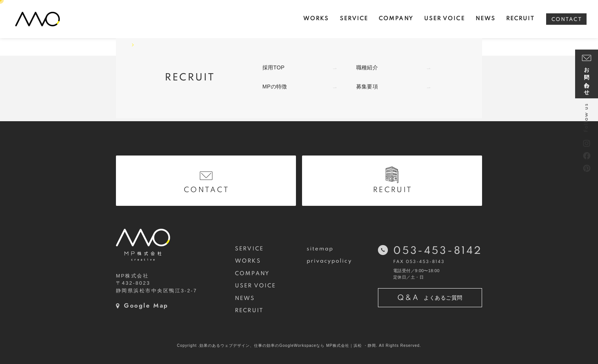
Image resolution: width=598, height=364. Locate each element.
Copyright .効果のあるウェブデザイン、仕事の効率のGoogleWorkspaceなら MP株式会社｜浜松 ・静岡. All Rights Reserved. (299, 346)
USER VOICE (255, 286)
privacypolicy (329, 261)
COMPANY (252, 274)
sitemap (320, 249)
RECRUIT (249, 311)
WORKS (248, 261)
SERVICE (249, 249)
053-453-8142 (438, 251)
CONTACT (567, 20)
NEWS (245, 298)
